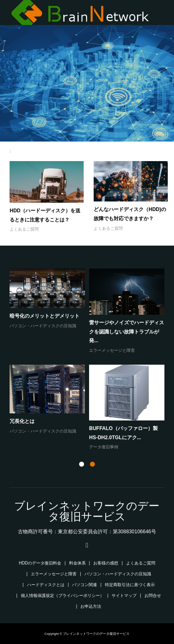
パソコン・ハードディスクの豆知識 (43, 326)
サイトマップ (124, 596)
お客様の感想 (106, 563)
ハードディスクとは (46, 585)
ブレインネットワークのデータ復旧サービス (87, 511)
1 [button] (82, 464)
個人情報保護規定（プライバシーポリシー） (62, 596)
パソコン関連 (85, 585)
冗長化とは (22, 421)
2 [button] (92, 464)
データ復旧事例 (104, 447)
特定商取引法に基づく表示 (130, 585)
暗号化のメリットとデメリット (45, 316)
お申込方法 (91, 606)
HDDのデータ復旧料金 (40, 563)
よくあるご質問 (24, 229)
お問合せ (153, 596)
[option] (89, 360)
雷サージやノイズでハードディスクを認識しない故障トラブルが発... (127, 332)
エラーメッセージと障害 (112, 350)
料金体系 (77, 563)
